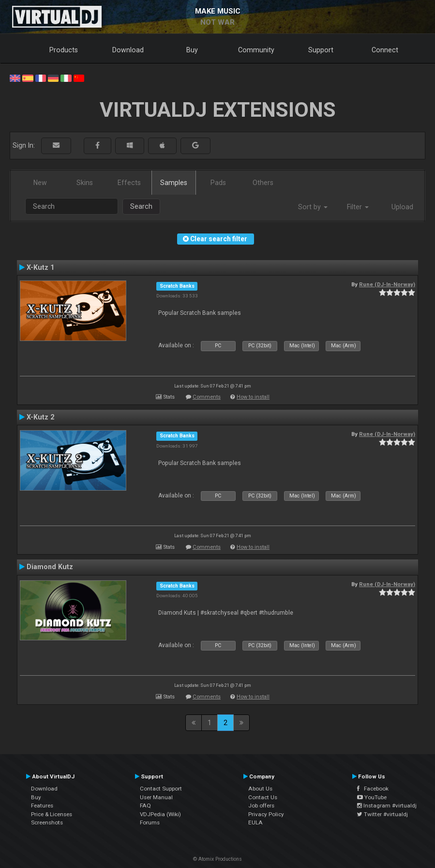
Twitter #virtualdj (382, 814)
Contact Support (161, 789)
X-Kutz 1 (40, 267)
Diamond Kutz (50, 567)
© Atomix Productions (217, 859)
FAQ (145, 806)
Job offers (261, 806)
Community (256, 50)
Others (263, 183)
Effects (129, 183)
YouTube (372, 797)
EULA (255, 822)
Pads (218, 183)
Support (321, 50)
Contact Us (263, 797)
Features (42, 806)
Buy (192, 50)
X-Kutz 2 (40, 417)
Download (128, 50)
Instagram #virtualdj (387, 806)
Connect (385, 50)
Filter (358, 207)
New (40, 183)
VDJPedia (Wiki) (160, 814)
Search (141, 206)
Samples (174, 183)
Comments (207, 397)
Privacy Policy (266, 814)
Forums (150, 822)
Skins (85, 183)
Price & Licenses (52, 814)
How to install (253, 397)
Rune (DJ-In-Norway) (387, 284)
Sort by (313, 207)
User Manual (156, 797)
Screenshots (47, 822)
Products (64, 50)
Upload (402, 207)
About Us (260, 789)
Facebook (373, 789)
